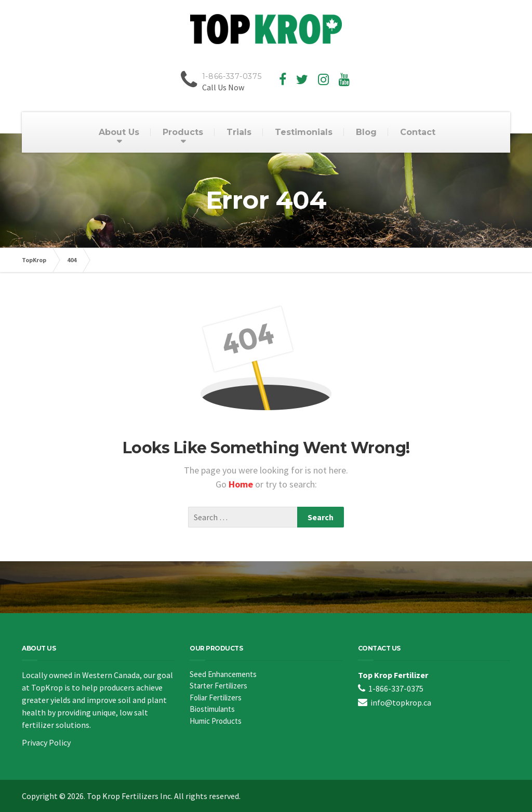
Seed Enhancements (223, 674)
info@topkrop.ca (401, 702)
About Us (119, 132)
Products (183, 132)
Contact (418, 132)
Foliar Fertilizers (216, 698)
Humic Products (216, 721)
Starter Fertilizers (218, 686)
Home (242, 484)
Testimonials (304, 132)
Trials (239, 132)
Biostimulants (212, 709)
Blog (366, 132)
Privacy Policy (46, 742)
